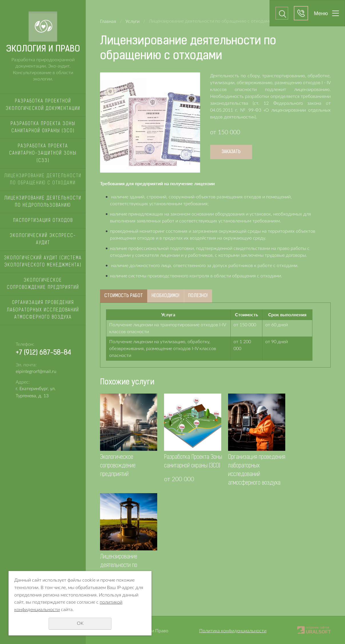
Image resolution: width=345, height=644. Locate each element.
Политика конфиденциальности (233, 631)
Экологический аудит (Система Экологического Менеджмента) (43, 262)
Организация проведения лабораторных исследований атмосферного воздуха (43, 310)
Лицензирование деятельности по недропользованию (43, 202)
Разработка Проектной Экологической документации (43, 105)
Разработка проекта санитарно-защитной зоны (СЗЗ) (43, 154)
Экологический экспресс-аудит (43, 240)
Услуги (132, 21)
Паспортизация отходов (43, 221)
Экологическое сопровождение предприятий (43, 284)
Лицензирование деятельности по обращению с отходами (43, 180)
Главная (108, 21)
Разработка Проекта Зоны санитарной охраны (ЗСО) (43, 128)
